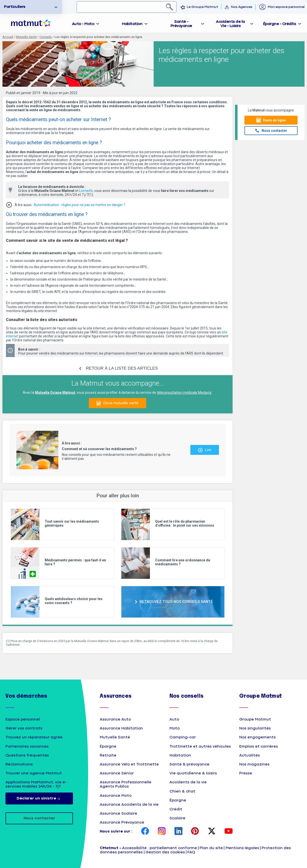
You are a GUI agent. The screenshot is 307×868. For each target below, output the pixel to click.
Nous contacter (274, 131)
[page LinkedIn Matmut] (178, 832)
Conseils (46, 37)
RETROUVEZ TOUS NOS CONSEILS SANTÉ (176, 602)
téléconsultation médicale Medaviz (184, 393)
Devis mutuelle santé (121, 403)
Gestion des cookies (165, 852)
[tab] (86, 23)
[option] (31, 7)
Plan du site (211, 848)
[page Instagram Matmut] (162, 832)
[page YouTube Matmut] (229, 832)
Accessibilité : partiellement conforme (160, 848)
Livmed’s (86, 191)
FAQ (191, 852)
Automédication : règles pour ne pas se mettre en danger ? (80, 205)
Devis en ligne (274, 120)
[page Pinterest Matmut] (195, 832)
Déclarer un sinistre (39, 798)
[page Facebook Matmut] (145, 832)
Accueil (8, 37)
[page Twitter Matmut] (212, 832)
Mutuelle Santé (26, 37)
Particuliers (15, 7)
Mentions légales (242, 848)
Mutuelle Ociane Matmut (55, 393)
